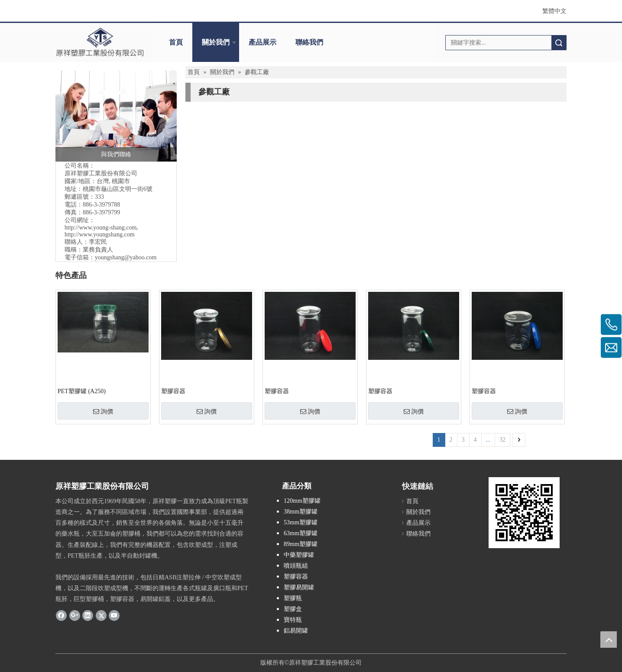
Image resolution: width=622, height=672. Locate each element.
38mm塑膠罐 (301, 512)
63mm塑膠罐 (301, 533)
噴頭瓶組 (296, 566)
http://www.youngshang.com (100, 234)
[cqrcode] (524, 513)
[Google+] (75, 615)
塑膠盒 (293, 609)
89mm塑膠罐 (301, 544)
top (609, 640)
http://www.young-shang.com (100, 228)
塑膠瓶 (293, 598)
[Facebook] (61, 615)
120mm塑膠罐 (302, 501)
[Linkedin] (88, 615)
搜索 (559, 43)
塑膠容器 (173, 391)
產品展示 (262, 42)
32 (502, 440)
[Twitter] (101, 615)
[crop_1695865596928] (100, 42)
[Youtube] (114, 615)
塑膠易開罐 (299, 587)
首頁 (176, 42)
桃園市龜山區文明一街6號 (118, 189)
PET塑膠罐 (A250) (82, 391)
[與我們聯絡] (116, 116)
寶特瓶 (293, 620)
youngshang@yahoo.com (126, 257)
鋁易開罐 (296, 631)
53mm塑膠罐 (301, 522)
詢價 (103, 411)
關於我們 (216, 42)
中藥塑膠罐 (299, 555)
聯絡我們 (309, 42)
